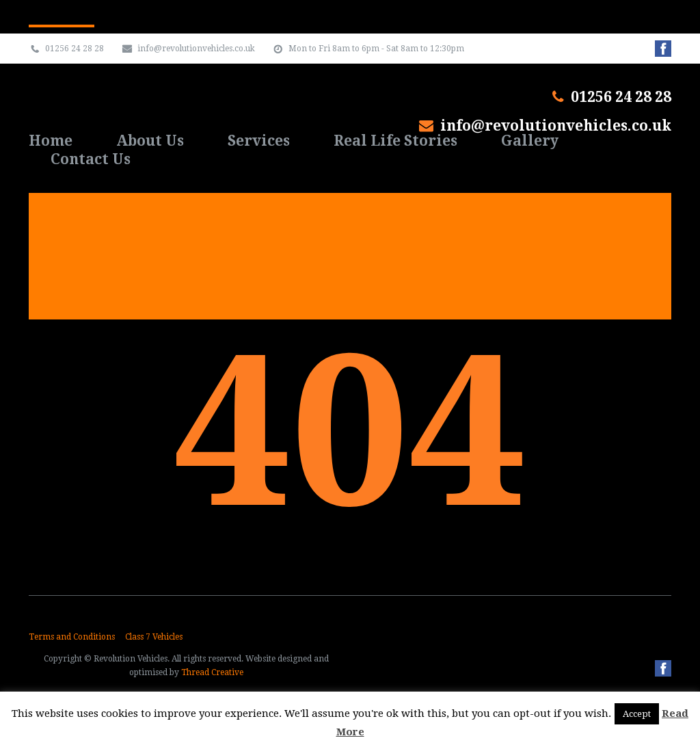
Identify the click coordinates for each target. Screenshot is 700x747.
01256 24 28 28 (621, 97)
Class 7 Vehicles (154, 637)
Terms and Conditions (72, 637)
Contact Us (91, 159)
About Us (150, 141)
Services (259, 141)
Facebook (663, 668)
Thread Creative (212, 672)
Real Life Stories (395, 141)
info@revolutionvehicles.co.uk (556, 126)
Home (51, 141)
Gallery (530, 141)
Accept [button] (637, 714)
